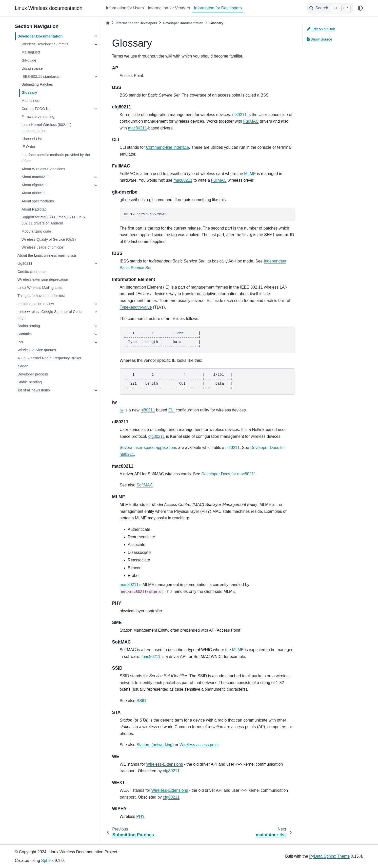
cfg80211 (25, 263)
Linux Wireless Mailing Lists (40, 288)
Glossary (29, 92)
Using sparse (32, 68)
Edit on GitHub (321, 29)
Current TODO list (36, 109)
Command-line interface (168, 147)
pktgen (23, 366)
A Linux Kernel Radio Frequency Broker (49, 358)
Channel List (32, 139)
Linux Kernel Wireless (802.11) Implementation (46, 128)
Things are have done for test (41, 296)
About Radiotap (34, 209)
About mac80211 (35, 177)
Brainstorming (29, 326)
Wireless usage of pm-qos (43, 247)
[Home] (108, 23)
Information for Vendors (169, 8)
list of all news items (34, 390)
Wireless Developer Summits (45, 44)
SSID (141, 701)
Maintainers (31, 101)
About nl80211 (33, 193)
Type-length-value (136, 307)
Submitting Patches (37, 84)
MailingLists (31, 52)
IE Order (28, 147)
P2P (21, 342)
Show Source (320, 39)
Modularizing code (36, 231)
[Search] (330, 8)
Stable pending (30, 382)
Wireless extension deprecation (43, 279)
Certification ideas (32, 272)
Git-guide (29, 60)
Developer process (33, 374)
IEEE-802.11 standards (40, 77)
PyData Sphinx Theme (329, 856)
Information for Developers (218, 8)
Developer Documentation (40, 36)
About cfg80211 (34, 185)
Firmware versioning (38, 117)
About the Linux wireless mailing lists (47, 255)
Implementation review (36, 304)
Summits (25, 334)
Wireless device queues (37, 350)
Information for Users (125, 8)
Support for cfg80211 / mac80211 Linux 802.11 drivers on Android (53, 220)
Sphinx (47, 861)
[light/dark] (360, 8)
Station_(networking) (155, 745)
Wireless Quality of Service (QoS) (49, 239)
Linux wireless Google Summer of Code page (50, 315)
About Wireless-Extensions (43, 169)
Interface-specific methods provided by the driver (56, 158)
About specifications (38, 201)
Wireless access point (199, 745)
